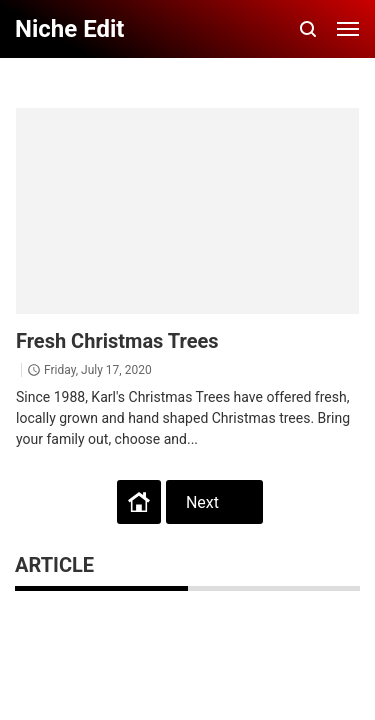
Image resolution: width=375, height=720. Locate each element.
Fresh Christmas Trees (117, 341)
